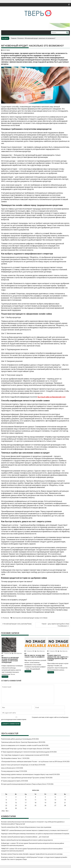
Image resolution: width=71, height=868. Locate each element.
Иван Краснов (17, 653)
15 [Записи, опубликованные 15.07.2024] (6, 803)
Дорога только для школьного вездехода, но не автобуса (20, 765)
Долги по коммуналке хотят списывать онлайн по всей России (21, 745)
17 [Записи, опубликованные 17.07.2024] (26, 803)
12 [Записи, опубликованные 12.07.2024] (45, 800)
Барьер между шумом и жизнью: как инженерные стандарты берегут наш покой (27, 774)
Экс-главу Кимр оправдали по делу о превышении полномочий (21, 755)
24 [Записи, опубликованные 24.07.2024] (26, 805)
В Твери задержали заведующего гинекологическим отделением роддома (25, 752)
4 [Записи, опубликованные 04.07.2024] (35, 797)
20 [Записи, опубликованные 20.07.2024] (55, 803)
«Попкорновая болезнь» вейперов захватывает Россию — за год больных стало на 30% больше (32, 762)
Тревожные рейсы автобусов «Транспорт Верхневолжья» (20, 742)
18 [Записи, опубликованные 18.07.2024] (35, 803)
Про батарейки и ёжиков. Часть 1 (12, 758)
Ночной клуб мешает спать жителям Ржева (18, 624)
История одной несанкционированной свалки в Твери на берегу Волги (24, 784)
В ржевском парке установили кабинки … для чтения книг (31, 837)
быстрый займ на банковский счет (52, 397)
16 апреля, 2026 (30, 651)
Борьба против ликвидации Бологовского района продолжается (32, 840)
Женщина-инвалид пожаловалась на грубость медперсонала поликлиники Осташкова (41, 834)
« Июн (3, 811)
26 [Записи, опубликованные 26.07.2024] (45, 805)
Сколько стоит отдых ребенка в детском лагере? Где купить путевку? (23, 778)
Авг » (7, 811)
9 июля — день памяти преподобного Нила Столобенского (55, 625)
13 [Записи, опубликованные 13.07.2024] (55, 800)
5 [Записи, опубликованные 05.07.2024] (45, 797)
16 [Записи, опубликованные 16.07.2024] (16, 803)
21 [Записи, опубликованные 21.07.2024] (65, 803)
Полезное (21, 38)
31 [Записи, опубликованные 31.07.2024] (26, 808)
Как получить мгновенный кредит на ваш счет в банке (30, 618)
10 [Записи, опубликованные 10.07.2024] (26, 800)
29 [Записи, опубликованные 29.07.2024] (6, 808)
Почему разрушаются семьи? (11, 771)
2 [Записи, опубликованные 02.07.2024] (16, 797)
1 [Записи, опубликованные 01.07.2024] (6, 797)
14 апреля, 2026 (53, 651)
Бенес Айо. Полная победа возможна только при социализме (32, 827)
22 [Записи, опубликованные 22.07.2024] (6, 805)
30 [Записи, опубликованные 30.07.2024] (16, 808)
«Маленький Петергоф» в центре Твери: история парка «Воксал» (22, 749)
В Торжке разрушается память (11, 781)
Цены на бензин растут (9, 768)
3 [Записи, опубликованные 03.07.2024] (26, 797)
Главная (14, 38)
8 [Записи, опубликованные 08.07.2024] (6, 800)
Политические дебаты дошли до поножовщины (16, 739)
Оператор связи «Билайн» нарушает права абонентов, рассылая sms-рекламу (37, 854)
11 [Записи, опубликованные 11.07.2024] (35, 800)
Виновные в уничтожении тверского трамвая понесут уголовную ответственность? (41, 830)
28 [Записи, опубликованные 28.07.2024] (65, 805)
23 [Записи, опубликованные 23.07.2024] (16, 805)
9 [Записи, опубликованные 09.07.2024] (16, 800)
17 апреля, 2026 (7, 653)
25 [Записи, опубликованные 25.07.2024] (35, 805)
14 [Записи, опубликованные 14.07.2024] (65, 800)
